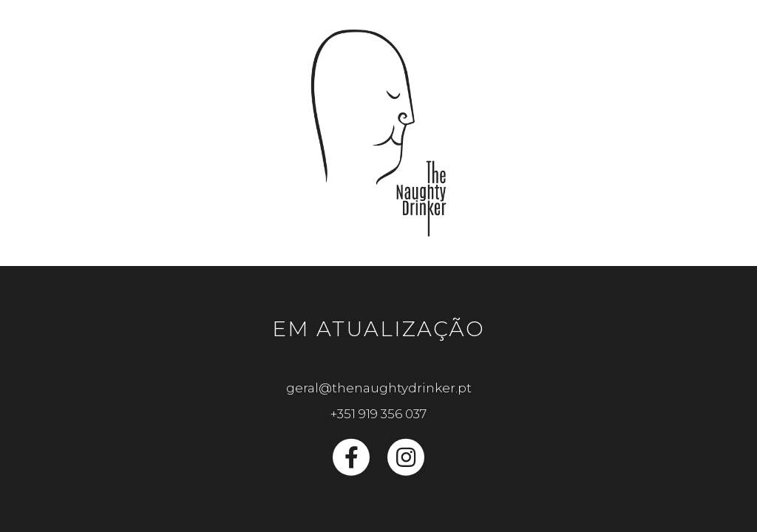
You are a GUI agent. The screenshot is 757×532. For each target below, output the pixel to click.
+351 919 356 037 (378, 414)
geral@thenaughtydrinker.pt (379, 388)
